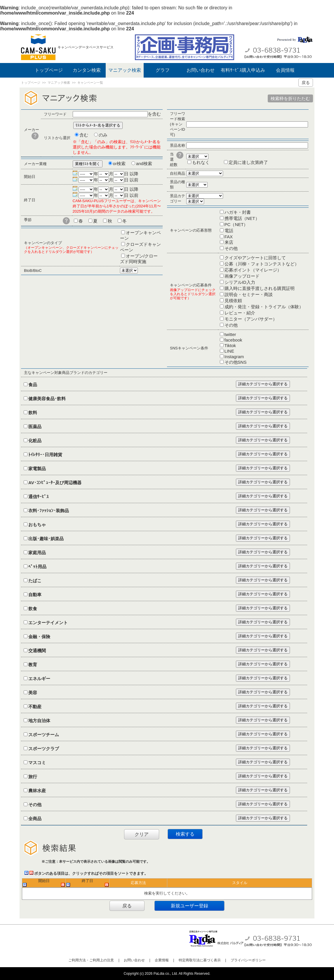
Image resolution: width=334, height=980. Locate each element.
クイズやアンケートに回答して (255, 258)
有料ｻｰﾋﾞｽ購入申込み (243, 70)
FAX (229, 237)
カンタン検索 (87, 70)
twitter (230, 334)
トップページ (49, 70)
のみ (103, 135)
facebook (233, 340)
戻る (306, 83)
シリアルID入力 (240, 282)
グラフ (163, 70)
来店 (229, 242)
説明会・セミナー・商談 (249, 294)
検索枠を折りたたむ (290, 98)
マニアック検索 (125, 70)
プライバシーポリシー (248, 960)
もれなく (201, 162)
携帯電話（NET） (242, 218)
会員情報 (285, 70)
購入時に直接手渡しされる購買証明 (260, 288)
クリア (142, 834)
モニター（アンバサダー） (251, 319)
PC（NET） (236, 224)
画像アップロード (242, 276)
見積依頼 (233, 301)
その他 (231, 248)
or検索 (119, 163)
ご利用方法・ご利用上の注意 (91, 960)
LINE (229, 351)
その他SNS (236, 362)
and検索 (144, 163)
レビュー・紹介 (240, 313)
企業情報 (162, 960)
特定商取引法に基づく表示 (200, 960)
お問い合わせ (201, 70)
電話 (229, 231)
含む (84, 135)
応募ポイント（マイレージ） (253, 270)
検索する (185, 834)
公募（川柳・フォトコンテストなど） (262, 264)
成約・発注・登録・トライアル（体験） (264, 307)
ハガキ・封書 (238, 212)
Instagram (234, 357)
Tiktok (230, 345)
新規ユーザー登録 (189, 906)
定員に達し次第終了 (248, 162)
